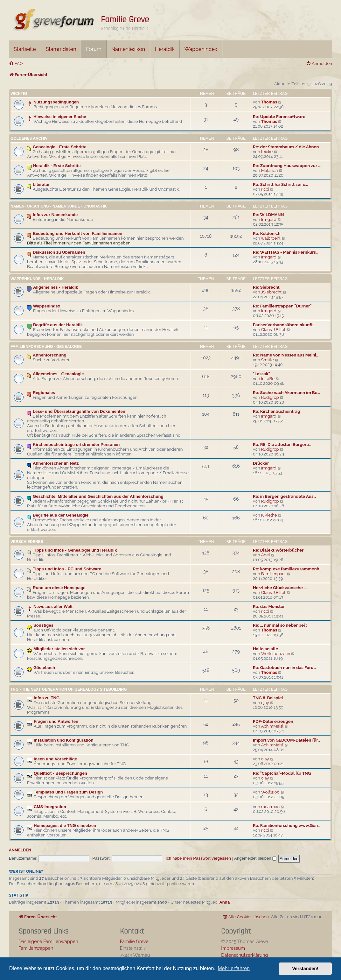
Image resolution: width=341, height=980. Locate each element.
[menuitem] (16, 63)
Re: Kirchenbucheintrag (277, 411)
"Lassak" (261, 374)
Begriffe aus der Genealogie (61, 515)
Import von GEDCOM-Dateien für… (286, 740)
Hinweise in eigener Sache (60, 117)
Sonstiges (43, 625)
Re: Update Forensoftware (279, 117)
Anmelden (20, 850)
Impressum (233, 948)
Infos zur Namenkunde (55, 215)
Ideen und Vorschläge (55, 759)
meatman (270, 807)
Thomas (269, 102)
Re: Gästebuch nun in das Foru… (284, 668)
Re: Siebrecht (266, 287)
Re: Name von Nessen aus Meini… (286, 355)
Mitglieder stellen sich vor (59, 649)
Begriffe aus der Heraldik (58, 325)
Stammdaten (61, 49)
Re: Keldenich (267, 233)
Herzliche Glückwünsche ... (280, 588)
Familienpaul (274, 574)
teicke (267, 152)
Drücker (261, 463)
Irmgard (269, 219)
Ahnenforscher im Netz (56, 463)
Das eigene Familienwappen (48, 941)
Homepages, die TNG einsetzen (65, 825)
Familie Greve (125, 20)
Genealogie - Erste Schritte (60, 147)
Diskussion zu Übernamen (59, 252)
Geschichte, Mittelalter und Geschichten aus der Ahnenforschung (98, 496)
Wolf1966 (270, 792)
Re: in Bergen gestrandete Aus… (284, 496)
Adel (266, 555)
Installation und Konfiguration (64, 740)
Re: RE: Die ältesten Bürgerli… (282, 444)
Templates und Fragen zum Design (68, 792)
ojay (265, 703)
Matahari (270, 170)
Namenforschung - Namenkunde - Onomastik (59, 206)
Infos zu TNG (47, 698)
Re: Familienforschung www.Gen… (287, 825)
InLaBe (268, 379)
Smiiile (268, 360)
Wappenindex (201, 49)
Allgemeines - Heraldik (56, 287)
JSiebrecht (271, 292)
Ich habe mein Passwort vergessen (198, 858)
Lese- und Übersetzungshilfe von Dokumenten (79, 411)
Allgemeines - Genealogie (58, 374)
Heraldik (165, 49)
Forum (94, 49)
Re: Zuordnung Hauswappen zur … (287, 166)
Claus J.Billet (273, 330)
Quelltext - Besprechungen (60, 773)
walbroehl (271, 238)
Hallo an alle (265, 649)
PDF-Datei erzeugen (273, 721)
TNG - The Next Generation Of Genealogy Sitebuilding (69, 689)
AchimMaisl (272, 726)
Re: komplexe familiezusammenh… (287, 569)
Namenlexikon (128, 49)
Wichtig (19, 94)
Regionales (44, 393)
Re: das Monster (269, 606)
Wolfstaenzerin (276, 654)
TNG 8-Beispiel (268, 698)
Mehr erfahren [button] (234, 968)
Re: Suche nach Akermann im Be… (286, 393)
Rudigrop (270, 397)
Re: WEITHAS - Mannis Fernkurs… (286, 252)
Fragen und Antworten (56, 721)
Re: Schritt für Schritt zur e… (280, 184)
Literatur (41, 184)
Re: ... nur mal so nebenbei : (280, 625)
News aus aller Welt (53, 606)
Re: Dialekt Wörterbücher (278, 550)
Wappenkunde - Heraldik (37, 279)
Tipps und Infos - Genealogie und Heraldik (75, 550)
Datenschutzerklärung (244, 955)
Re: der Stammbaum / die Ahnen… (287, 147)
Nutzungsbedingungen (56, 102)
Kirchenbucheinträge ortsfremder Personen (76, 444)
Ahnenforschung (50, 355)
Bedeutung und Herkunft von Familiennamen (77, 233)
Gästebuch (44, 668)
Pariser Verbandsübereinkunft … (285, 325)
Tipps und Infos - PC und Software (67, 569)
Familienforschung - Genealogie (46, 347)
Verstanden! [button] (305, 969)
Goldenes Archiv (29, 138)
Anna (225, 902)
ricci (265, 189)
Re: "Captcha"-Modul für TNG (282, 773)
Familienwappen (36, 948)
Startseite (25, 49)
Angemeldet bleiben (255, 858)
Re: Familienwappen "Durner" (282, 306)
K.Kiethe (269, 515)
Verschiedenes (27, 542)
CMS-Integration (50, 807)
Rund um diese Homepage (59, 588)
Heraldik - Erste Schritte (57, 166)
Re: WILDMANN (268, 215)
